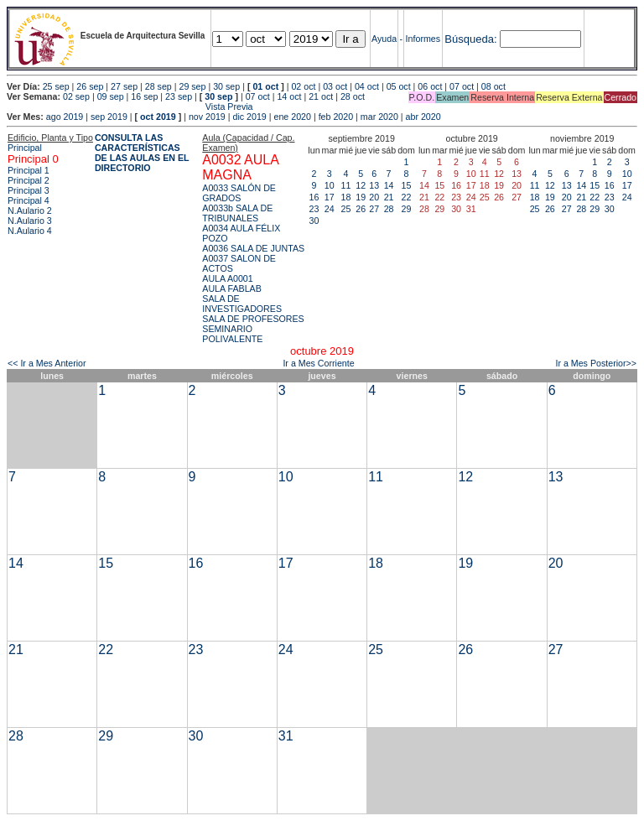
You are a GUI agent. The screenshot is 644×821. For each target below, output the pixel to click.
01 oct (265, 86)
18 (346, 197)
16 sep (144, 96)
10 (330, 185)
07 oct (462, 86)
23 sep (179, 96)
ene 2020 (292, 117)
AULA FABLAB (232, 288)
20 (374, 197)
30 (314, 221)
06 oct (430, 86)
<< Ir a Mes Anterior (47, 363)
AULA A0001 (227, 278)
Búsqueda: (470, 39)
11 (346, 185)
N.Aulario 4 (30, 231)
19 (361, 197)
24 (330, 209)
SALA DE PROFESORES (253, 319)
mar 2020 (379, 117)
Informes (423, 39)
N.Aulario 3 (30, 221)
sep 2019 (109, 117)
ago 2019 (65, 117)
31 (286, 736)
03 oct (335, 86)
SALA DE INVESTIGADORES (242, 304)
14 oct (289, 96)
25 (346, 209)
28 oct (353, 96)
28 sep (158, 86)
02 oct (303, 86)
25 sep (56, 86)
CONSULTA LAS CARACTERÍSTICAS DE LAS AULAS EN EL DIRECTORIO (142, 153)
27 (374, 209)
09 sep (111, 96)
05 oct (399, 86)
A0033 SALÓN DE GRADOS (239, 193)
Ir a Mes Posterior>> (596, 363)
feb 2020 (336, 117)
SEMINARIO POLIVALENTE (232, 334)
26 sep (90, 86)
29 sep (192, 86)
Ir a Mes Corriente (318, 363)
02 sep (76, 96)
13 (374, 185)
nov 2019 (207, 117)
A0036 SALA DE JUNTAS (253, 248)
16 (314, 197)
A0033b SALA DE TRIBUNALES (237, 213)
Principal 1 (29, 170)
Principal (25, 148)
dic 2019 (249, 117)
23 (314, 209)
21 (389, 197)
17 (330, 197)
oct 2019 (158, 117)
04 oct (367, 86)
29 (407, 209)
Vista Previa (130, 107)
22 (407, 197)
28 (389, 209)
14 (389, 185)
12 (361, 185)
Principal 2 (29, 180)
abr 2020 (423, 117)
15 (407, 185)
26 (361, 209)
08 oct (493, 86)
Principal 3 (29, 190)
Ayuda (384, 39)
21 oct (321, 96)
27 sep (124, 86)
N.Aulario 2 (30, 210)
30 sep (226, 86)
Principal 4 (29, 200)
